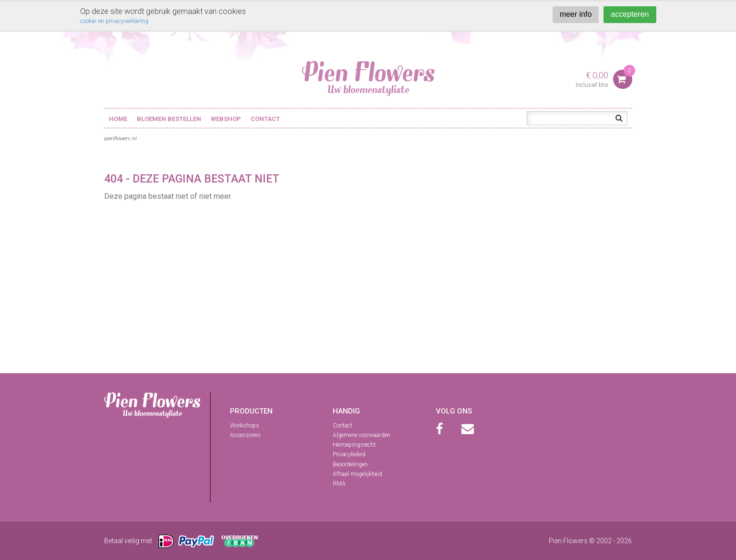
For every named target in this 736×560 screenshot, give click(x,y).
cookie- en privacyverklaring (114, 21)
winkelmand (614, 40)
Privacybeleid (349, 454)
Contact (265, 119)
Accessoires (245, 435)
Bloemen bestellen (169, 119)
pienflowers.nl (121, 139)
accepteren (630, 14)
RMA (339, 484)
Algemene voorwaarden (362, 435)
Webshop (226, 119)
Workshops (245, 426)
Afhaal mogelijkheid (357, 474)
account (578, 40)
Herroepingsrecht (354, 445)
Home (118, 119)
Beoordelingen (350, 464)
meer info (576, 14)
